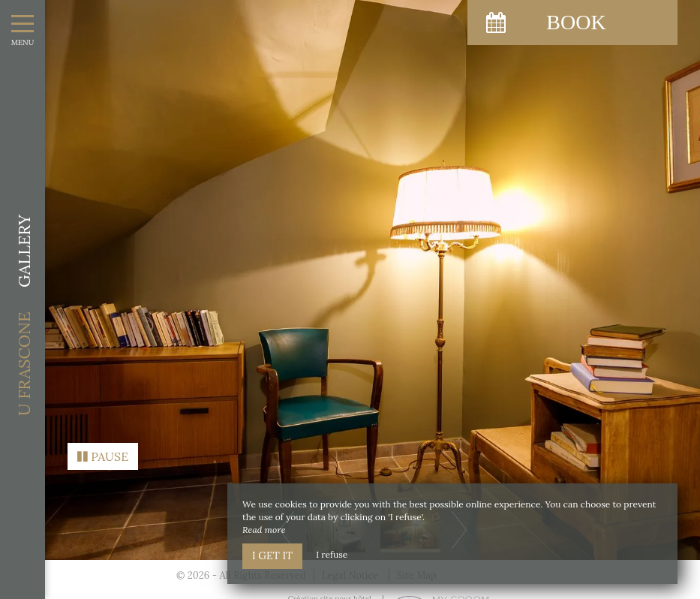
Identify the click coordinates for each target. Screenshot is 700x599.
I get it (272, 555)
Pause (103, 452)
